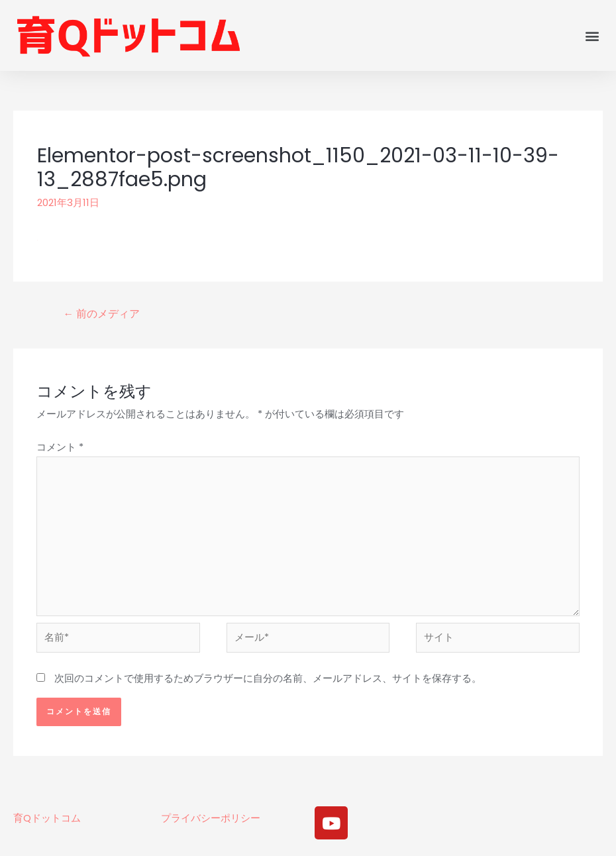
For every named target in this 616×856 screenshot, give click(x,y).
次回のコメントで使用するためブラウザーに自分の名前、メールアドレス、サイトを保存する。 (268, 684)
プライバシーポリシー (211, 823)
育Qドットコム (47, 823)
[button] (592, 35)
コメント (60, 447)
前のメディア (102, 314)
